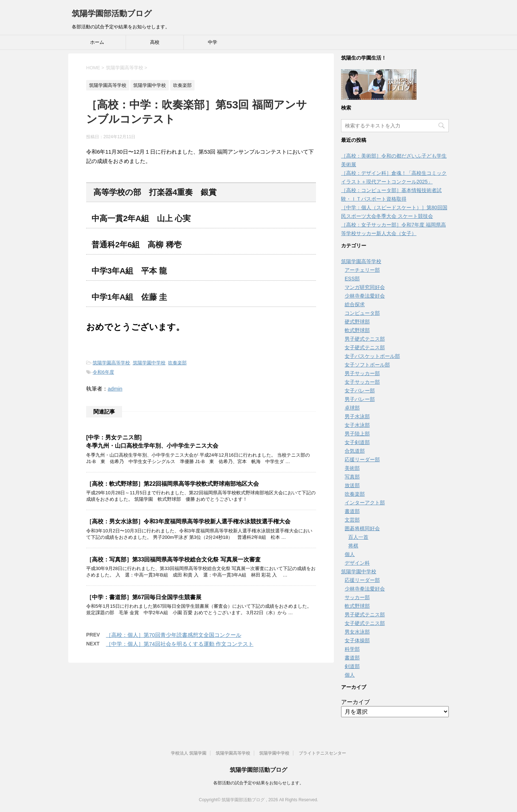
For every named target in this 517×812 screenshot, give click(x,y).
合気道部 (355, 451)
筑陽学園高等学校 (111, 363)
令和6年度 (103, 372)
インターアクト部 (365, 503)
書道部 (352, 511)
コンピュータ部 (362, 313)
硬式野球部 (357, 322)
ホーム (97, 42)
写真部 (352, 477)
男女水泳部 (357, 632)
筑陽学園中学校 (149, 363)
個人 (350, 554)
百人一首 (358, 537)
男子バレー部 (360, 399)
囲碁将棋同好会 (362, 528)
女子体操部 (357, 640)
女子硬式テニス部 (365, 347)
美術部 (352, 468)
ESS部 (352, 279)
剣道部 (352, 666)
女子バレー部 (360, 391)
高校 (155, 42)
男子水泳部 (357, 416)
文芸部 (352, 520)
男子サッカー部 (362, 373)
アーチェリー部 (362, 270)
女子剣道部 (357, 442)
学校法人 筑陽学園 (189, 753)
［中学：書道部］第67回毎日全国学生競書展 (144, 597)
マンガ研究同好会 (365, 287)
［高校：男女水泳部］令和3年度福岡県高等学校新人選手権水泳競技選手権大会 (188, 521)
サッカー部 (357, 597)
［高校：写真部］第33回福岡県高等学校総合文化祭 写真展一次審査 (173, 559)
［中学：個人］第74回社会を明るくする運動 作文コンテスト (180, 644)
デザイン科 (357, 563)
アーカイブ (355, 702)
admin (115, 389)
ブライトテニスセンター (322, 753)
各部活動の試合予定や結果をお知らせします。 (258, 783)
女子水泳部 (357, 425)
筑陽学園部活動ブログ (112, 13)
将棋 (353, 546)
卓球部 (352, 408)
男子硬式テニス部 (365, 339)
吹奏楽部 (177, 363)
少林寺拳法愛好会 (365, 296)
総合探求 (355, 304)
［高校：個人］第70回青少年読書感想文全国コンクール (174, 635)
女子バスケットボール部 (372, 356)
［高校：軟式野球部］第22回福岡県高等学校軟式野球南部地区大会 (173, 484)
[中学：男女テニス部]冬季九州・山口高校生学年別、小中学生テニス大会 (152, 442)
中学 (213, 42)
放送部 (352, 485)
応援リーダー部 (362, 459)
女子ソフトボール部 (367, 365)
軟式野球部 (357, 330)
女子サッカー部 (362, 382)
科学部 (352, 649)
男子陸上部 (357, 434)
